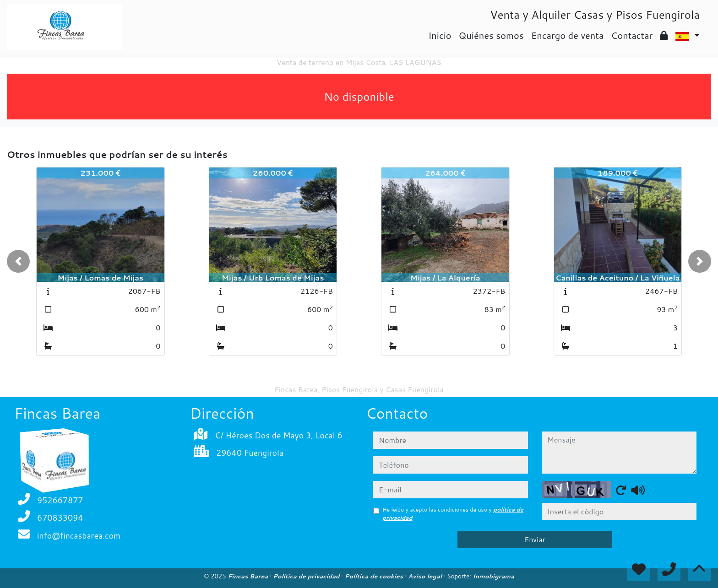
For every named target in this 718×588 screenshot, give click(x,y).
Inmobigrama (493, 576)
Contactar (632, 35)
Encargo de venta (568, 35)
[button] (18, 261)
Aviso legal (426, 576)
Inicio (440, 35)
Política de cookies (374, 576)
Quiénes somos (491, 35)
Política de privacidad (307, 576)
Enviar (535, 539)
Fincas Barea (248, 576)
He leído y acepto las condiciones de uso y (453, 514)
